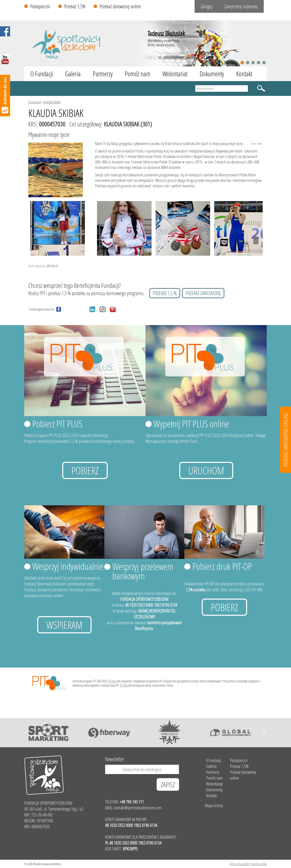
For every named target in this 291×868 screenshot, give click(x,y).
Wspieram (64, 625)
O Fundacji (42, 74)
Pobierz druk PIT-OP (222, 566)
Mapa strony (214, 805)
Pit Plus (112, 681)
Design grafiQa (259, 864)
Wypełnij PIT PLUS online (191, 424)
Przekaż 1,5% (75, 6)
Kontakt (244, 74)
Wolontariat (175, 74)
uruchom (206, 470)
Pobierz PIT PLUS (57, 424)
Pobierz (85, 470)
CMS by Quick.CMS (239, 864)
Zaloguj (207, 6)
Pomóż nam (138, 74)
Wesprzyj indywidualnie (68, 566)
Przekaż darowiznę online (120, 6)
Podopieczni (40, 6)
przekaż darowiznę (203, 293)
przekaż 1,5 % (165, 293)
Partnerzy (103, 74)
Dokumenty (212, 74)
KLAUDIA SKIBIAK (52, 102)
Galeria (73, 74)
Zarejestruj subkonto (241, 6)
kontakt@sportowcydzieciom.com (138, 808)
